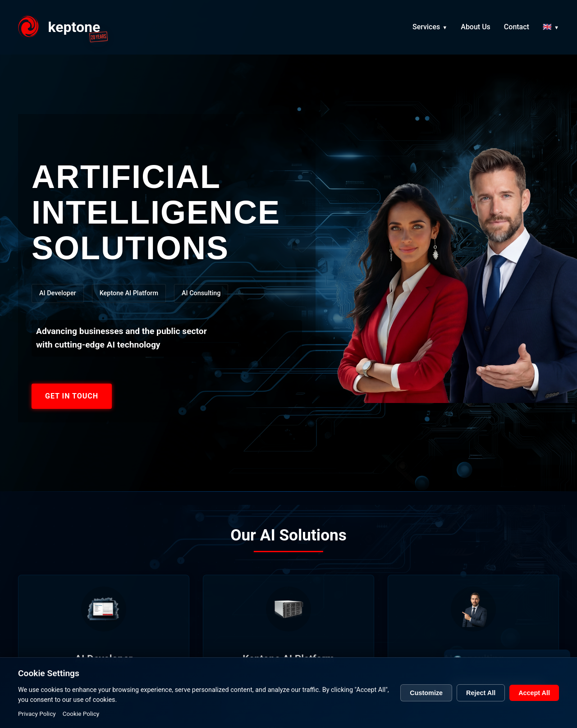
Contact (517, 29)
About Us (476, 29)
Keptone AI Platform (129, 293)
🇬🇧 (547, 29)
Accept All (534, 700)
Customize (426, 700)
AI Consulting (201, 293)
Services (426, 29)
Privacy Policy (37, 721)
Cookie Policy (81, 721)
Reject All (481, 700)
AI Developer (58, 293)
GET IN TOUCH (72, 396)
